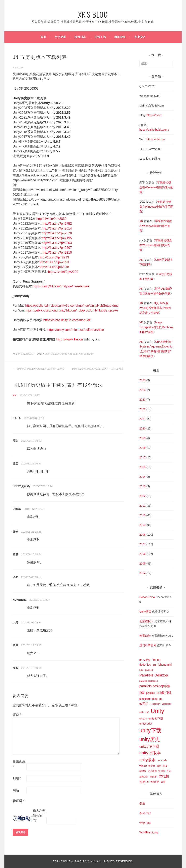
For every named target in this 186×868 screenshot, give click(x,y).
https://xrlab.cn (156, 139)
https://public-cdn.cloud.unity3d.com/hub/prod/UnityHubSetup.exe (71, 310)
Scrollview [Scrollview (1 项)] (167, 704)
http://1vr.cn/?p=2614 (57, 228)
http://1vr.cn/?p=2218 (54, 267)
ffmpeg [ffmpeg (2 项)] (156, 660)
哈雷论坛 (145, 636)
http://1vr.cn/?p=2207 (57, 248)
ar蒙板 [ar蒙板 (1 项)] (147, 660)
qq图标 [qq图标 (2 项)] (144, 704)
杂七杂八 (140, 37)
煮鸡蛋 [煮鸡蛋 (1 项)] (153, 777)
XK (15, 395)
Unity (47, 354)
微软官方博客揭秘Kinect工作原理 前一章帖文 (39, 369)
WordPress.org (149, 832)
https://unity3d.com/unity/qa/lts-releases (61, 286)
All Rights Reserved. (115, 861)
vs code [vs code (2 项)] (162, 760)
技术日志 (80, 37)
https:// (144, 130)
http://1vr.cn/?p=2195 (57, 238)
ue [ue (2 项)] (147, 712)
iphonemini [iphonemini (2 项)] (165, 665)
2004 (143, 573)
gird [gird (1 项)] (154, 665)
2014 (143, 477)
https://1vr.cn (154, 115)
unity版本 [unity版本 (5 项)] (148, 760)
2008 (143, 535)
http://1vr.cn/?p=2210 (57, 253)
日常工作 (100, 37)
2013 (143, 486)
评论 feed (145, 823)
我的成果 (120, 37)
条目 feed (145, 813)
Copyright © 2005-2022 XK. (75, 861)
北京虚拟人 (146, 621)
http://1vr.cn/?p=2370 (57, 233)
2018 (143, 448)
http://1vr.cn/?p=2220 (63, 272)
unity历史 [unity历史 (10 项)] (150, 739)
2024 (143, 390)
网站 (16, 790)
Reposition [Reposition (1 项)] (155, 704)
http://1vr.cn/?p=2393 (54, 262)
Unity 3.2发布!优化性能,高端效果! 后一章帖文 (98, 369)
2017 (143, 457)
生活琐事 (60, 37)
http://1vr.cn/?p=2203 (57, 243)
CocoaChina (147, 597)
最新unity (89, 354)
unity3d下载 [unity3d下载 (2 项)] (156, 718)
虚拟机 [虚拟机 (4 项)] (164, 776)
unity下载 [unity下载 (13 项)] (151, 731)
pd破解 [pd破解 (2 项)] (150, 693)
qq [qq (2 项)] (161, 699)
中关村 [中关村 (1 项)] (152, 766)
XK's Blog (93, 14)
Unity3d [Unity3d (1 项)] (143, 719)
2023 (143, 400)
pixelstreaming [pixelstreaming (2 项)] (149, 699)
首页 (43, 37)
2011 (143, 506)
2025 (143, 380)
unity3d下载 (66, 354)
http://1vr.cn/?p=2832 (51, 219)
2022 (143, 409)
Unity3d (55, 354)
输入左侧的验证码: (39, 815)
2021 (143, 419)
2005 (143, 564)
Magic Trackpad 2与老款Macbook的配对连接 (156, 327)
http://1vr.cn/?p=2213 (54, 257)
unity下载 (78, 354)
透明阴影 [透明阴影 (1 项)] (155, 782)
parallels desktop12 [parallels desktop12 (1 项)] (149, 681)
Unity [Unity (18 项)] (157, 711)
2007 (143, 544)
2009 (143, 525)
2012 (143, 496)
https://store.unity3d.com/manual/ (67, 320)
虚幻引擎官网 (148, 645)
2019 (143, 438)
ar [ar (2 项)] (141, 660)
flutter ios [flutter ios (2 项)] (145, 665)
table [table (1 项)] (142, 712)
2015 (143, 467)
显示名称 (19, 764)
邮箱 (17, 778)
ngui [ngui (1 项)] (141, 670)
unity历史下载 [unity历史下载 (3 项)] (149, 746)
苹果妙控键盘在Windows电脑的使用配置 (156, 187)
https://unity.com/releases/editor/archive (76, 330)
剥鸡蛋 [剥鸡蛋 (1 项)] (143, 771)
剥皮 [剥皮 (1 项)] (165, 766)
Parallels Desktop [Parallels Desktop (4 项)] (154, 675)
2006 (143, 554)
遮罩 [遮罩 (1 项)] (163, 782)
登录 (142, 803)
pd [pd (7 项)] (142, 692)
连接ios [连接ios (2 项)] (144, 782)
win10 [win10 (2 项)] (143, 766)
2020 (143, 428)
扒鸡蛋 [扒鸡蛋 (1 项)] (162, 771)
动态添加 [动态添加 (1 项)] (152, 771)
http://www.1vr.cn (70, 339)
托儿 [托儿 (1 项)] (169, 771)
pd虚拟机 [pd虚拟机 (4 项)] (164, 693)
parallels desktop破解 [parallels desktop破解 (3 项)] (155, 686)
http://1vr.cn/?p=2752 (57, 224)
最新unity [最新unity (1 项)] (144, 777)
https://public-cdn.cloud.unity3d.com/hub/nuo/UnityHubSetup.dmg (72, 306)
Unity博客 (145, 612)
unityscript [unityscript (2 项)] (146, 724)
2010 (143, 515)
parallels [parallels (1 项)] (149, 670)
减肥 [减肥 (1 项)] (159, 766)
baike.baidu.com (158, 130)
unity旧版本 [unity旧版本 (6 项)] (150, 753)
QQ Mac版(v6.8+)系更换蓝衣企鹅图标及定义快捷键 (155, 308)
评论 (17, 715)
